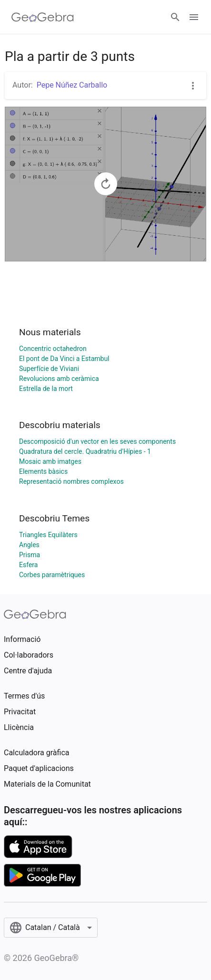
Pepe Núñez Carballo (72, 85)
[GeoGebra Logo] (43, 17)
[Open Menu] (194, 17)
